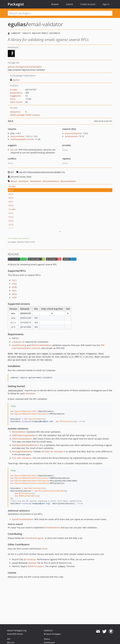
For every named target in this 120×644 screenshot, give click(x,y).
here (44, 549)
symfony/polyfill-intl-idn (22, 139)
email (15, 181)
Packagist (16, 4)
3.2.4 (11, 221)
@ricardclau (30, 559)
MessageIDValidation (22, 451)
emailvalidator (69, 181)
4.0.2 (11, 198)
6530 (14, 287)
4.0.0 (11, 205)
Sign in (106, 4)
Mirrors (11, 642)
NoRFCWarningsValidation (25, 435)
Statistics (48, 630)
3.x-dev (12, 209)
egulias (15, 80)
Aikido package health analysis (25, 115)
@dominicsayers (36, 566)
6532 (14, 294)
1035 (14, 297)
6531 (14, 291)
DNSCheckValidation (41, 345)
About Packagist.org (17, 630)
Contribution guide (34, 538)
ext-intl (14, 150)
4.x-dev (12, 186)
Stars (13, 99)
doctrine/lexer (17, 136)
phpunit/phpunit (73, 133)
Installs (14, 90)
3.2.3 (11, 225)
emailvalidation (52, 181)
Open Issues (16, 102)
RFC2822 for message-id (53, 451)
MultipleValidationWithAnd (25, 445)
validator (24, 181)
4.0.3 (11, 194)
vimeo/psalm (71, 136)
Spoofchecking (19, 345)
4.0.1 (11, 202)
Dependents (16, 93)
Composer (17, 342)
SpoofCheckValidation (23, 519)
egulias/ (18, 24)
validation (36, 181)
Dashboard (49, 642)
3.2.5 (11, 217)
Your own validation (22, 458)
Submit (69, 4)
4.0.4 (11, 190)
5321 (14, 280)
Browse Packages (52, 634)
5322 (14, 284)
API (9, 639)
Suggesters (15, 96)
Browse (55, 4)
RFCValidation (19, 432)
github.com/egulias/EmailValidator (25, 67)
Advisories (15, 112)
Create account (88, 4)
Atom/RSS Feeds (15, 634)
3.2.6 (11, 213)
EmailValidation (52, 528)
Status (47, 639)
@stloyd (32, 563)
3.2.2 (11, 228)
